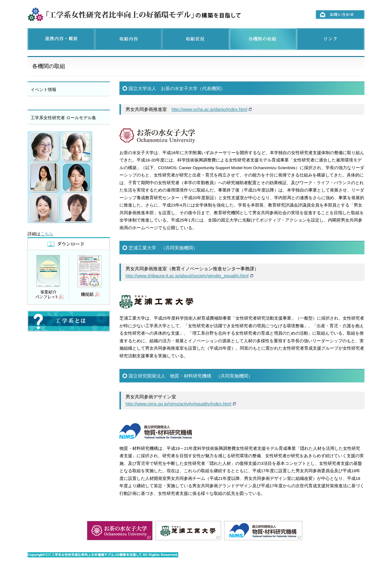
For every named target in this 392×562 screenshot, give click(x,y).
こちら (47, 234)
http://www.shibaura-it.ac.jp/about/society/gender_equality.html (187, 276)
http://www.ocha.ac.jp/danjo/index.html (209, 109)
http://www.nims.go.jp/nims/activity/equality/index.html (178, 404)
